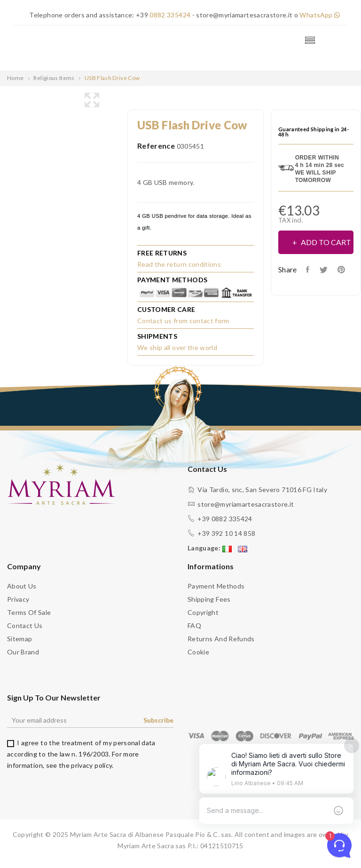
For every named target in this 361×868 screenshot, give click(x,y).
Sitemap (20, 639)
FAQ (194, 625)
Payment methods (216, 586)
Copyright (203, 612)
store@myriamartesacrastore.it (246, 504)
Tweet (325, 269)
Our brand (23, 652)
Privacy (18, 599)
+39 (163, 15)
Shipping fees (209, 599)
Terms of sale (29, 612)
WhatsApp (319, 15)
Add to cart (325, 242)
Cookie (198, 652)
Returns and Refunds (221, 639)
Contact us (25, 625)
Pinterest (344, 269)
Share (309, 269)
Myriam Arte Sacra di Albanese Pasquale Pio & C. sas (151, 834)
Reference (156, 145)
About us (22, 586)
